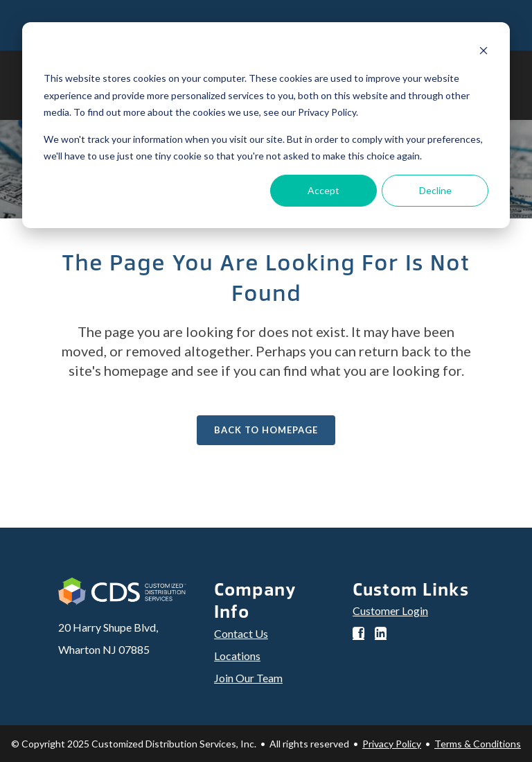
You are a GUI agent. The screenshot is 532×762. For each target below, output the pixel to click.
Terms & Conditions (478, 744)
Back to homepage (266, 430)
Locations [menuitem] (237, 656)
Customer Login (390, 611)
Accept (323, 190)
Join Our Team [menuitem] (248, 678)
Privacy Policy (392, 744)
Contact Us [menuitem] (241, 633)
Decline (435, 190)
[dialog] (266, 125)
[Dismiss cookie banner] (484, 52)
